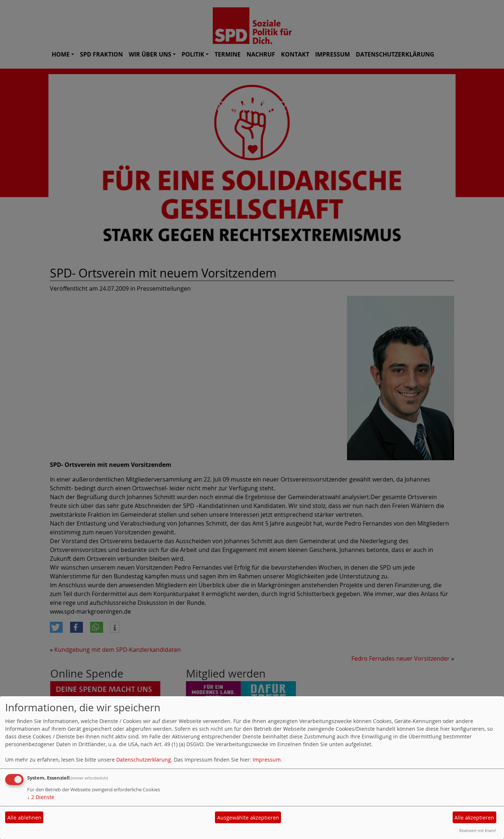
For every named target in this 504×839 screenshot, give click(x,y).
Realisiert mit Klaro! (478, 830)
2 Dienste (41, 797)
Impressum (267, 760)
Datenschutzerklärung (144, 760)
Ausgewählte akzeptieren (248, 818)
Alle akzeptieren (474, 818)
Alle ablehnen (24, 818)
